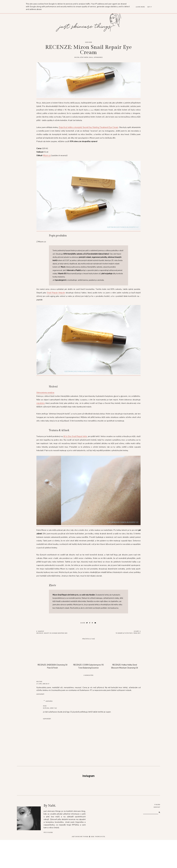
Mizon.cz (47, 155)
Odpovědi (49, 701)
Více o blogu (48, 861)
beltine (39, 682)
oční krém (84, 57)
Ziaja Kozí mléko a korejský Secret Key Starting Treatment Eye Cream (88, 127)
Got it (150, 7)
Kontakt (157, 835)
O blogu (157, 833)
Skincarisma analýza (45, 393)
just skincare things (80, 865)
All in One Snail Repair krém (75, 436)
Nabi (45, 706)
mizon (77, 57)
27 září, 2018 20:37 (43, 684)
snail (91, 57)
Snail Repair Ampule (56, 293)
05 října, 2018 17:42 (50, 708)
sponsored (98, 57)
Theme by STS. (100, 865)
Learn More (140, 7)
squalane (40, 403)
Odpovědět (40, 694)
